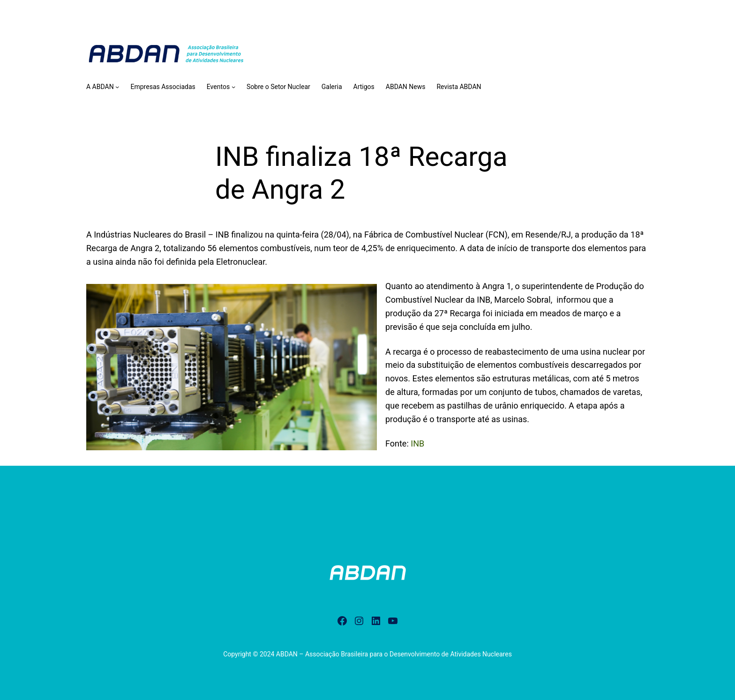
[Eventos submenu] (233, 87)
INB (417, 443)
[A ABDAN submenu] (117, 87)
